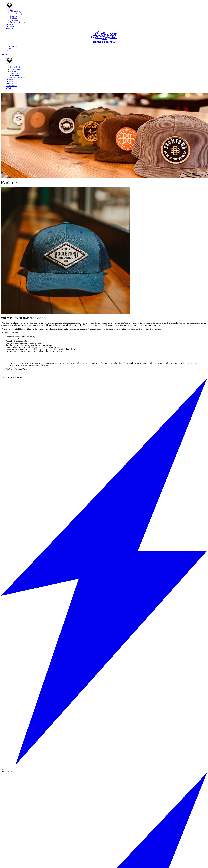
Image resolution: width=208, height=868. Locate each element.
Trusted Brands (11, 46)
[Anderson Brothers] (104, 42)
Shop (7, 50)
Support (8, 48)
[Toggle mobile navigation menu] (8, 55)
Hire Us (4, 54)
